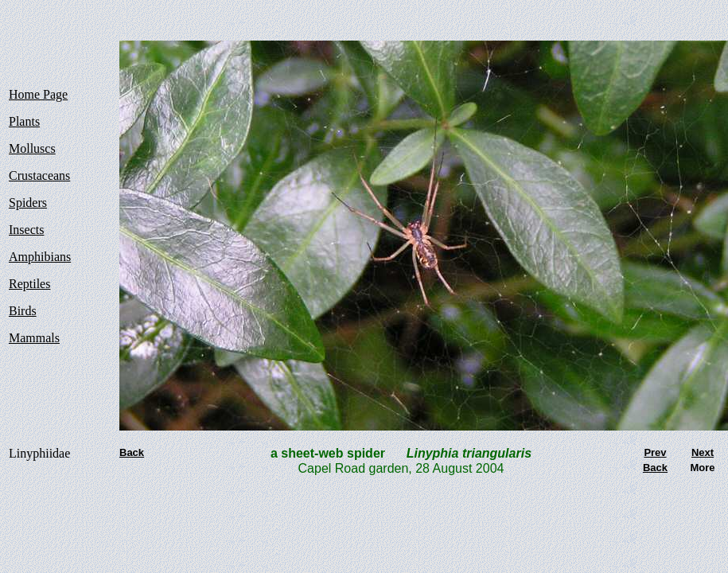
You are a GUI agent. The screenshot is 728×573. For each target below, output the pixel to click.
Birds (23, 311)
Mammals (34, 338)
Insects (26, 230)
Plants (24, 121)
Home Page (38, 94)
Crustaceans (39, 175)
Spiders (28, 203)
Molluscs (32, 148)
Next (703, 452)
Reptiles (29, 284)
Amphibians (40, 257)
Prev (655, 452)
